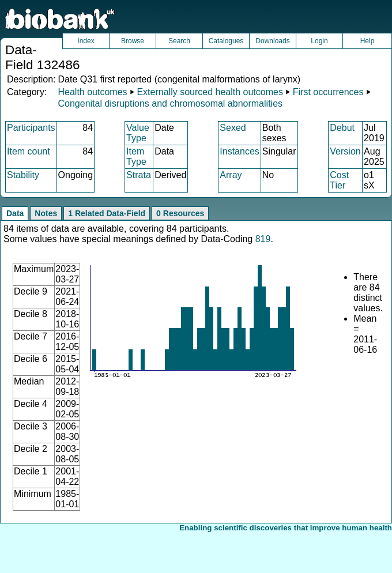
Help (367, 41)
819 (263, 239)
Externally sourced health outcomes (210, 92)
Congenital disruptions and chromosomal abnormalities (170, 103)
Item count (29, 151)
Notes (46, 213)
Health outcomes (92, 92)
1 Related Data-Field (107, 213)
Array (231, 175)
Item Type (136, 157)
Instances (239, 151)
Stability (23, 175)
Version (345, 151)
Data (15, 213)
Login (319, 41)
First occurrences (328, 92)
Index (86, 41)
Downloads (272, 41)
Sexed (233, 128)
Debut (342, 128)
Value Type (138, 133)
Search (179, 41)
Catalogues (226, 41)
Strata (139, 175)
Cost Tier (339, 180)
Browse (133, 41)
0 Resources (180, 213)
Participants (31, 128)
